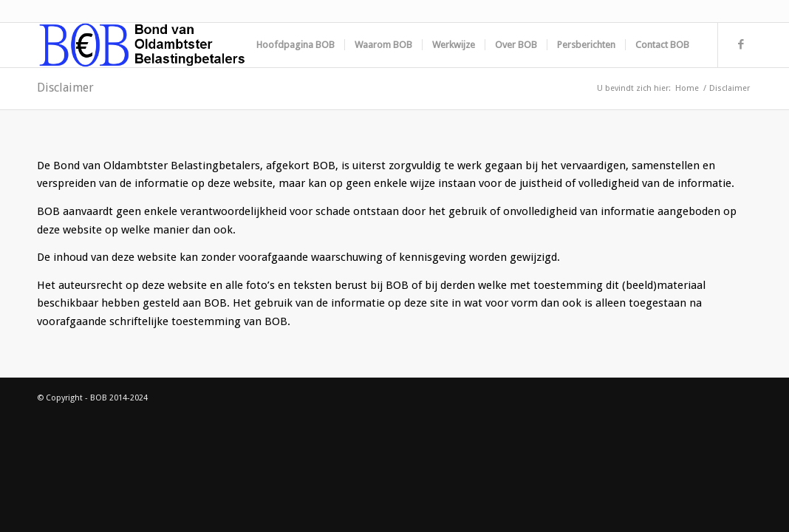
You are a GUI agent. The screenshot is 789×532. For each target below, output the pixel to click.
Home (687, 88)
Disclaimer (65, 88)
